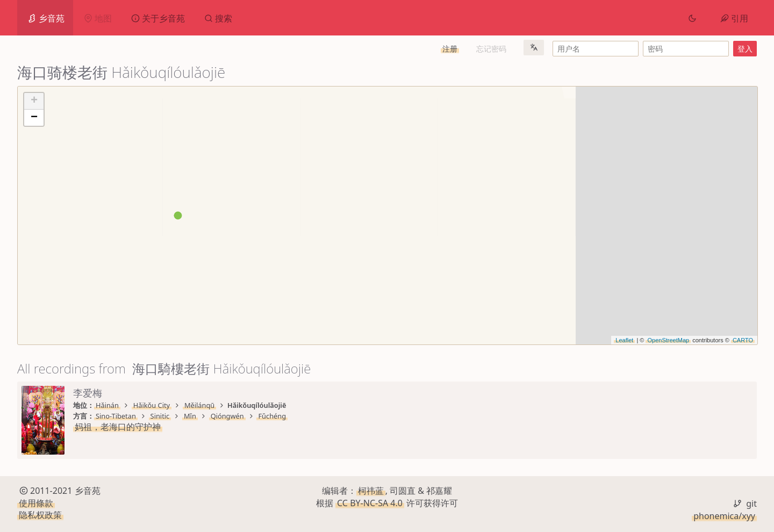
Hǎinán (107, 405)
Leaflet (624, 340)
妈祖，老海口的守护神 (118, 427)
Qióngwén (227, 416)
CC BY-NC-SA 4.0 (370, 503)
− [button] (34, 118)
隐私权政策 (40, 515)
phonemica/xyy (724, 516)
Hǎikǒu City (152, 405)
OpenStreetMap (668, 340)
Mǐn (190, 416)
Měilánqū (199, 405)
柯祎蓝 (371, 491)
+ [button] (34, 101)
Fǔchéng (272, 416)
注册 (450, 49)
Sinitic (160, 416)
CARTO (743, 340)
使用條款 (36, 503)
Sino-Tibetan (116, 416)
